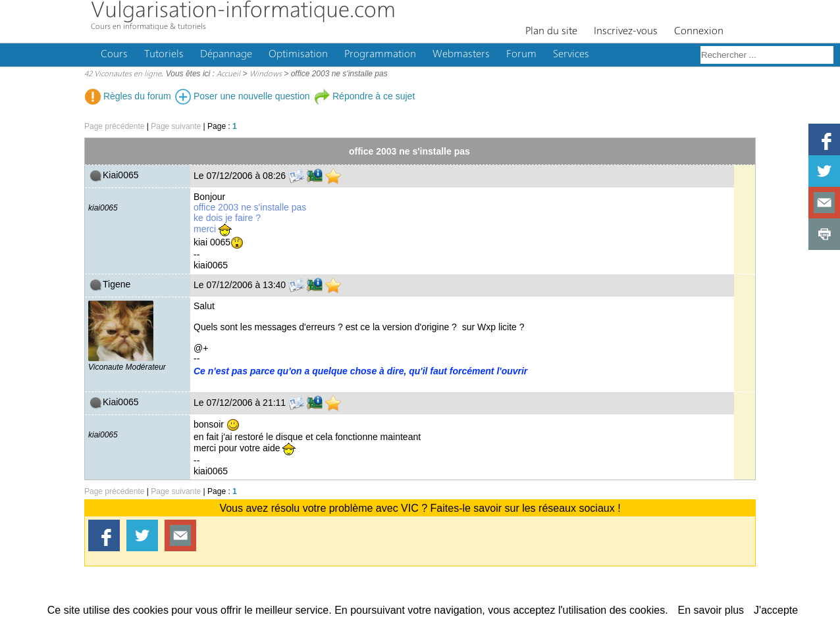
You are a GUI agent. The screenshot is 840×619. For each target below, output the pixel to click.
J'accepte (776, 610)
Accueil (228, 74)
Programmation (380, 55)
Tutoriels (164, 55)
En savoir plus (711, 610)
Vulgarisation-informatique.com (243, 12)
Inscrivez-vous (626, 32)
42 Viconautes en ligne (123, 74)
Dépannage (226, 55)
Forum (521, 55)
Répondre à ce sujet (364, 96)
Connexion (699, 32)
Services (571, 55)
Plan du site (551, 32)
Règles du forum (128, 96)
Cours (114, 55)
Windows (266, 74)
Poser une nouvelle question (243, 96)
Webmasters (461, 55)
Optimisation (298, 55)
